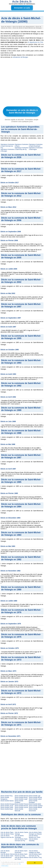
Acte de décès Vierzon (8, 854)
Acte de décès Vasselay (33, 840)
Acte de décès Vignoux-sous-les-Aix (7, 837)
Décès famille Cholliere (19, 802)
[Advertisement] (22, 83)
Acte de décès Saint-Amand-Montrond (7, 857)
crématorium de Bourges (20, 57)
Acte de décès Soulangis (19, 837)
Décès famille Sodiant (36, 806)
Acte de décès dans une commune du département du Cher (20, 846)
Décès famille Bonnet (21, 806)
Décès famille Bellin (35, 804)
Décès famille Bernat (35, 797)
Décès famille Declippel (33, 802)
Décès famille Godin (7, 807)
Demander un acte (22, 8)
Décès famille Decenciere (33, 810)
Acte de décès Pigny (7, 832)
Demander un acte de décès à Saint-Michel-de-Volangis (22, 111)
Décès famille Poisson (22, 804)
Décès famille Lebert (35, 799)
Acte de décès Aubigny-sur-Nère (34, 852)
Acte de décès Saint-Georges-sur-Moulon (35, 833)
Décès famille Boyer (7, 809)
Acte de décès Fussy (7, 834)
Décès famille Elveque (8, 804)
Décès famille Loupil (21, 799)
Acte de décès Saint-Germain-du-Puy (21, 840)
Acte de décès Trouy (35, 857)
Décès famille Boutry (21, 797)
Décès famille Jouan (7, 806)
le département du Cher (36, 42)
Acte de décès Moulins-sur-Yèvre (35, 837)
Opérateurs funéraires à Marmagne (36, 149)
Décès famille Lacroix (21, 807)
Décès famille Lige (35, 796)
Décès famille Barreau (22, 796)
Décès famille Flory (7, 796)
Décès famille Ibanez (7, 801)
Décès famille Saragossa (5, 798)
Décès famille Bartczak (19, 810)
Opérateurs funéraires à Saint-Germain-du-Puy (7, 146)
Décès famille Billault (35, 807)
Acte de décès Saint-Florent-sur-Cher (21, 855)
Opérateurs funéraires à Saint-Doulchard (36, 145)
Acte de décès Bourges (5, 852)
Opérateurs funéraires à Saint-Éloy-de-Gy (22, 149)
